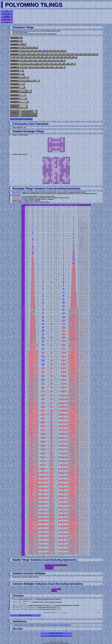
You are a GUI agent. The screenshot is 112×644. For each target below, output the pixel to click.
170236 (51, 457)
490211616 (43, 465)
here (55, 34)
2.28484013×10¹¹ (63, 414)
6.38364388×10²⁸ (74, 475)
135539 (33, 292)
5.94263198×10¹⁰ (33, 359)
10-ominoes (14, 71)
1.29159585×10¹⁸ (33, 465)
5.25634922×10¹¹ (33, 374)
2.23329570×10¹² (43, 515)
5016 (43, 345)
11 (33, 241)
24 (63, 279)
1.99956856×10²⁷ (74, 461)
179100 (51, 453)
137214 (33, 291)
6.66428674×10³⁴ (74, 528)
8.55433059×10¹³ (33, 403)
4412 (43, 356)
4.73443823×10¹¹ (33, 370)
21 (33, 251)
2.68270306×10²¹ (33, 511)
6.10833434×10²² (74, 420)
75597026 (74, 299)
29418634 (43, 438)
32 (43, 289)
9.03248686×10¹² (43, 526)
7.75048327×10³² (74, 511)
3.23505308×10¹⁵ (33, 426)
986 (51, 388)
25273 (33, 285)
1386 (74, 258)
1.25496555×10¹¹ (33, 360)
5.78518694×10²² (33, 530)
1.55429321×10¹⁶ (33, 436)
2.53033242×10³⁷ (74, 552)
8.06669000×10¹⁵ (74, 359)
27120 (51, 422)
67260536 (43, 446)
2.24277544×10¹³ (33, 397)
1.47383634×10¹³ (43, 530)
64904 (51, 438)
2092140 (51, 536)
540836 (51, 469)
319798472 (63, 388)
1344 (51, 395)
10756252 (51, 511)
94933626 (51, 538)
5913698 (51, 504)
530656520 (74, 306)
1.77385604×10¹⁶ (33, 438)
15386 (33, 277)
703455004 (33, 347)
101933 (74, 275)
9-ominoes (14, 67)
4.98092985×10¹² (63, 434)
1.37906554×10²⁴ (33, 550)
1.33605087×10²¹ (33, 508)
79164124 (43, 449)
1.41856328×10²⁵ (74, 442)
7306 (51, 475)
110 (74, 244)
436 (51, 448)
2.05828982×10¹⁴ (63, 457)
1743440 (33, 311)
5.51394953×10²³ (33, 544)
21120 (43, 372)
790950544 (33, 343)
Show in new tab (19, 119)
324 (33, 267)
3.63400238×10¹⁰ (63, 403)
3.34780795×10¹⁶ (33, 442)
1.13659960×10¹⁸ (74, 378)
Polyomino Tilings (7, 19)
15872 (33, 287)
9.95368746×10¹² (33, 391)
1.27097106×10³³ (74, 513)
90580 (51, 502)
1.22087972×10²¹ (63, 553)
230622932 (51, 549)
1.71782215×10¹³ (63, 442)
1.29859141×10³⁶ (74, 540)
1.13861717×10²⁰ (33, 492)
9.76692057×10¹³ (74, 341)
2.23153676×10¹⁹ (33, 483)
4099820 (51, 544)
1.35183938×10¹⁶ (74, 360)
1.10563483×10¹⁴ (63, 453)
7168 (63, 317)
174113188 (51, 546)
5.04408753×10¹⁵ (74, 357)
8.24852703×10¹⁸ (63, 522)
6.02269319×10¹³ (33, 401)
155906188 (43, 453)
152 (43, 303)
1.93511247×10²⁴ (33, 552)
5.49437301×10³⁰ (74, 492)
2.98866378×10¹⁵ (74, 355)
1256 (33, 273)
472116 (43, 403)
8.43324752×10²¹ (74, 413)
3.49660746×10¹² (43, 519)
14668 (51, 426)
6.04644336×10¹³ (43, 542)
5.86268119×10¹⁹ (33, 488)
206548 (43, 395)
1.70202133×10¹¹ (33, 366)
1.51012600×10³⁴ (74, 522)
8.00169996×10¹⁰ (43, 488)
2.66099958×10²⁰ (74, 399)
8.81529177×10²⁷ (74, 467)
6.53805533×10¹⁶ (33, 446)
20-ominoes (14, 91)
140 (43, 309)
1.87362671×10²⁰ (63, 542)
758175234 (74, 308)
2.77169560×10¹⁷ (33, 455)
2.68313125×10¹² (63, 430)
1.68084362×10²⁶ (74, 451)
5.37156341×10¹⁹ (63, 534)
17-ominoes (14, 84)
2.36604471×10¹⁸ (63, 515)
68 (43, 313)
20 (43, 299)
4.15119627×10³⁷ (74, 553)
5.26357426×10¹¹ (43, 504)
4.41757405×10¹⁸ (63, 519)
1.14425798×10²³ (33, 534)
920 (33, 272)
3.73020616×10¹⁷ (33, 457)
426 (63, 299)
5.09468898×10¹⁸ (74, 384)
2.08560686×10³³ (74, 515)
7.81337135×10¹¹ (63, 422)
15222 (51, 414)
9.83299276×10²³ (33, 548)
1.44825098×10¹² (63, 426)
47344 (51, 494)
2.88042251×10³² (74, 508)
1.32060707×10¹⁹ (33, 479)
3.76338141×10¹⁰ (33, 353)
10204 (43, 364)
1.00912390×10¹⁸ (33, 463)
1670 (51, 459)
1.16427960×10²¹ (74, 405)
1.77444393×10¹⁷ (33, 451)
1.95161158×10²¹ (33, 509)
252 (51, 372)
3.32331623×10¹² (33, 384)
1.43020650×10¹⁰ (74, 310)
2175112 (74, 287)
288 (33, 265)
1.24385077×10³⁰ (74, 486)
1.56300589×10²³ (33, 536)
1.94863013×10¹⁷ (63, 500)
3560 (33, 270)
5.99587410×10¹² (33, 386)
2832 (63, 309)
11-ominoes (14, 74)
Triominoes (14, 44)
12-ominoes (14, 77)
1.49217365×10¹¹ (74, 319)
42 (51, 309)
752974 (51, 524)
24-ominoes (14, 95)
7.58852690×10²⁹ (74, 484)
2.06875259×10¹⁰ (74, 312)
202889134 (74, 303)
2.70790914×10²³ (74, 426)
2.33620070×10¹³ (43, 534)
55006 (63, 331)
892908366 (43, 469)
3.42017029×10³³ (74, 517)
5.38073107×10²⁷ (74, 465)
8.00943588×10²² (33, 532)
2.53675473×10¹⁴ (43, 553)
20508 (43, 360)
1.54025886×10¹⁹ (63, 526)
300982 (51, 461)
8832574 (51, 508)
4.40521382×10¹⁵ (33, 428)
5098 (51, 411)
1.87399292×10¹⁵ (74, 353)
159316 (43, 384)
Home (7, 11)
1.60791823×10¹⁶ (63, 484)
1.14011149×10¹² (33, 376)
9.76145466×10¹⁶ (74, 368)
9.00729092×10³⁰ (74, 494)
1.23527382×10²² (33, 520)
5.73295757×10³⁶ (74, 546)
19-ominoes (14, 87)
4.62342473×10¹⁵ (63, 477)
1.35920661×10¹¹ (43, 492)
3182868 (33, 317)
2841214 (63, 356)
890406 (51, 477)
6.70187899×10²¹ (33, 517)
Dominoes (14, 41)
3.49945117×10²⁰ (63, 546)
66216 (51, 498)
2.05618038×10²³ (33, 538)
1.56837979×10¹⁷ (74, 370)
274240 (63, 341)
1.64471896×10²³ (74, 424)
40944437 (33, 327)
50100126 (33, 332)
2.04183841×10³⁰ (74, 488)
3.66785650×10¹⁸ (33, 471)
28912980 (74, 296)
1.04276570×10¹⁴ (33, 407)
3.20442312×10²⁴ (74, 436)
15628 (74, 270)
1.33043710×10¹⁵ (63, 469)
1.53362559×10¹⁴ (74, 343)
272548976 (33, 336)
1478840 (51, 532)
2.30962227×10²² (33, 524)
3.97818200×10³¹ (74, 500)
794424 (74, 284)
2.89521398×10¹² (74, 329)
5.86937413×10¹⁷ (33, 459)
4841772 (51, 500)
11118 (51, 407)
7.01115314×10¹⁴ (74, 349)
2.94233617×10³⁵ (74, 534)
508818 (63, 345)
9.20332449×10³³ (74, 520)
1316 (33, 261)
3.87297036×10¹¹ (33, 368)
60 (51, 349)
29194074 (63, 372)
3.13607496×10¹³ (33, 399)
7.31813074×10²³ (33, 546)
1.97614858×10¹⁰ (63, 399)
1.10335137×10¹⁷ (33, 450)
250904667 (33, 338)
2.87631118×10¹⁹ (63, 530)
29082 (51, 434)
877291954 (33, 349)
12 (74, 234)
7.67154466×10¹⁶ (33, 448)
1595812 (51, 484)
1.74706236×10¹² (33, 378)
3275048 (51, 496)
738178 (33, 304)
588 (43, 334)
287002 (51, 465)
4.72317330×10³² (74, 509)
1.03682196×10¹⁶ (33, 434)
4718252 (33, 319)
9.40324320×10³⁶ (74, 548)
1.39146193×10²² (74, 414)
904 (43, 341)
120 (74, 253)
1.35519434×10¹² (43, 511)
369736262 (43, 461)
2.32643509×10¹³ (33, 395)
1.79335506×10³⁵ (74, 532)
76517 (33, 296)
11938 (33, 282)
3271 (74, 261)
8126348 (51, 551)
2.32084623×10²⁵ (74, 444)
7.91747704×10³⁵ (74, 538)
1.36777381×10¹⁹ (74, 388)
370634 (51, 517)
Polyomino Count (7, 14)
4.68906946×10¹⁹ (33, 486)
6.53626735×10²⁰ (63, 550)
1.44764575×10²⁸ (74, 469)
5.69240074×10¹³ (74, 339)
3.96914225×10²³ (33, 542)
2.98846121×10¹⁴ (33, 411)
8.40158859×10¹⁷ (33, 461)
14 (33, 250)
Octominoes (14, 64)
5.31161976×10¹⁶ (33, 444)
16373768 (63, 368)
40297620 (74, 297)
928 (74, 260)
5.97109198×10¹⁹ (74, 393)
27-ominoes (14, 98)
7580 (74, 265)
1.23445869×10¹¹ (63, 411)
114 (74, 248)
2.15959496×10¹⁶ (33, 440)
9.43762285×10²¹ (33, 519)
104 (43, 321)
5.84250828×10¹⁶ (74, 366)
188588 (51, 509)
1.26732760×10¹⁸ (63, 511)
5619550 (74, 291)
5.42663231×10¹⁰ (43, 484)
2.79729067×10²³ (33, 540)
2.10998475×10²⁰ (33, 496)
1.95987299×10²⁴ (74, 434)
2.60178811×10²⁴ (33, 553)
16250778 (33, 321)
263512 (51, 513)
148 (33, 260)
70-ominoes (14, 113)
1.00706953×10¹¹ (74, 317)
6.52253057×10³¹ (74, 502)
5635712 (43, 426)
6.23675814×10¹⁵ (33, 432)
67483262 (51, 534)
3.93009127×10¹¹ (33, 372)
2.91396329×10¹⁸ (33, 469)
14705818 (33, 326)
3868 (51, 391)
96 (51, 317)
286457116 (33, 341)
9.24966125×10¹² (63, 438)
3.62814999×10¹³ (74, 338)
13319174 (43, 430)
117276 (51, 446)
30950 (51, 490)
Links (7, 22)
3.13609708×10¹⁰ (43, 481)
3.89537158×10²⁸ (74, 473)
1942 (51, 376)
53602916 (63, 376)
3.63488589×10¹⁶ (74, 364)
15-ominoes (14, 81)
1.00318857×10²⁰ (63, 538)
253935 (33, 303)
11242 (63, 321)
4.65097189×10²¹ (33, 515)
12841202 (33, 324)
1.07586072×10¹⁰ (63, 395)
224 (43, 327)
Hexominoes (14, 54)
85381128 (33, 329)
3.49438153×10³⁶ (74, 544)
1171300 (33, 308)
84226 (43, 376)
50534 (33, 284)
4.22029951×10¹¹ (63, 418)
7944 (51, 418)
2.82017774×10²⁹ (74, 481)
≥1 (81, 227)
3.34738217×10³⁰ (74, 490)
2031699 (33, 306)
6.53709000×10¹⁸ (33, 475)
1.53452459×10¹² (33, 380)
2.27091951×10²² (74, 416)
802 (51, 451)
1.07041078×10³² (74, 504)
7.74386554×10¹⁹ (33, 490)
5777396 (51, 548)
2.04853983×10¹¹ (43, 496)
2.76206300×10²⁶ (74, 453)
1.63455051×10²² (33, 522)
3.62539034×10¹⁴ (33, 415)
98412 (43, 388)
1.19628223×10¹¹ (33, 362)
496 (51, 353)
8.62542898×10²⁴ (74, 440)
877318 (33, 309)
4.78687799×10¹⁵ (33, 430)
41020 (74, 273)
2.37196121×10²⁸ (74, 471)
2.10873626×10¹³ (74, 336)
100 (33, 253)
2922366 (51, 540)
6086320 (43, 422)
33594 (63, 327)
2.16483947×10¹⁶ (74, 362)
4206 (33, 279)
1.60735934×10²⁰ (74, 397)
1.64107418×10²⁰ (33, 494)
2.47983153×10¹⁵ (63, 473)
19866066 (51, 519)
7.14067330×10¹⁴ (63, 465)
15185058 (74, 294)
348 (51, 444)
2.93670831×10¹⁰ (33, 357)
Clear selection (28, 119)
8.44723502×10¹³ (33, 405)
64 (33, 246)
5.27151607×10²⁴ (74, 438)
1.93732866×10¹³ (33, 393)
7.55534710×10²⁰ (33, 504)
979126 (51, 481)
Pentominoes (14, 51)
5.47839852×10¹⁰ (74, 315)
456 (43, 317)
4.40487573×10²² (33, 528)
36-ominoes (14, 102)
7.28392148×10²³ (74, 430)
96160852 (63, 380)
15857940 (51, 515)
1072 (63, 306)
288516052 (74, 304)
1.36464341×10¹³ (74, 334)
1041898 (51, 528)
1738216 (51, 488)
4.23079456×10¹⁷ (74, 374)
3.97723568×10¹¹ (74, 322)
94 (33, 258)
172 (63, 292)
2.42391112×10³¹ (74, 498)
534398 (51, 473)
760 (43, 324)
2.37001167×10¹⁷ (33, 453)
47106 (51, 442)
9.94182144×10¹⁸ (33, 477)
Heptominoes (14, 61)
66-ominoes (14, 106)
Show (12, 119)
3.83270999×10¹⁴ (63, 461)
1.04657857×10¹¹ (33, 364)
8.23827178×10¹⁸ (74, 386)
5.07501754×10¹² (74, 331)
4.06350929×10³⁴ (74, 526)
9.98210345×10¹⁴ (33, 418)
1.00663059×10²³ (74, 422)
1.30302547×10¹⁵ (33, 422)
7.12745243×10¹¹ (74, 324)
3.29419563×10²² (33, 526)
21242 (63, 324)
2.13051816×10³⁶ (74, 542)
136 (51, 364)
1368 (51, 455)
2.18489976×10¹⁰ (43, 477)
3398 (63, 313)
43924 (43, 380)
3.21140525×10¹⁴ (33, 413)
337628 (43, 391)
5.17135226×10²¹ (74, 411)
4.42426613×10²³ (74, 428)
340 (51, 338)
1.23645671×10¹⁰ (43, 473)
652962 (43, 399)
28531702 (51, 522)
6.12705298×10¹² (33, 389)
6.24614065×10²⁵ (74, 448)
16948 (74, 268)
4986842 (63, 360)
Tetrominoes (14, 48)
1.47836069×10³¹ (74, 496)
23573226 (33, 322)
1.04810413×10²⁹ (74, 477)
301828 (74, 280)
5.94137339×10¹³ (63, 449)
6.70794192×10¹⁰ (63, 407)
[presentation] (15, 599)
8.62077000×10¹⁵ (63, 481)
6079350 (33, 313)
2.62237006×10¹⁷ (74, 372)
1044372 (43, 411)
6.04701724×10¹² (33, 388)
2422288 (43, 418)
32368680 (43, 442)
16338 (51, 482)
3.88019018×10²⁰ (33, 500)
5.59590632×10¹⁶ (63, 492)
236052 (33, 301)
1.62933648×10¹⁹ (33, 481)
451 (33, 255)
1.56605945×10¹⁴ (43, 550)
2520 (43, 349)
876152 (63, 349)
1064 (51, 360)
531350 (51, 520)
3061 (33, 268)
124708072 (51, 542)
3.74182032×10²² (74, 418)
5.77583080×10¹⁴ (33, 417)
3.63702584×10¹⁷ (63, 504)
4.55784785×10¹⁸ (33, 473)
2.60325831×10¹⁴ (74, 345)
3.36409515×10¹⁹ (33, 484)
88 (51, 432)
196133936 (43, 457)
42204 (43, 368)
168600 (63, 338)
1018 (63, 303)
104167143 (33, 334)
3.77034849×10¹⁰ (74, 313)
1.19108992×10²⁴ (74, 432)
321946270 (51, 553)
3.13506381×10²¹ (74, 409)
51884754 (51, 530)
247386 (74, 279)
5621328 (33, 315)
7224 (51, 399)
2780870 (51, 492)
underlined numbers (24, 202)
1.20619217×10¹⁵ (33, 420)
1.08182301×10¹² (74, 326)
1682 (74, 263)
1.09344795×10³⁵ (74, 530)
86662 (51, 449)
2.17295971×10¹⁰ (33, 351)
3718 (51, 467)
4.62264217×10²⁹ (74, 483)
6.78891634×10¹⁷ (63, 508)
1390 (43, 331)
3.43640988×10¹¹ (43, 500)
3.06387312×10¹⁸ (74, 382)
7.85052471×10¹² (74, 332)
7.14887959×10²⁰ (74, 403)
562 (33, 263)
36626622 (51, 526)
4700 (33, 280)
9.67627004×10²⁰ (33, 506)
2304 (51, 463)
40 (51, 424)
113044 (74, 277)
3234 (43, 338)
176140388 (63, 384)
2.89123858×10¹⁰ (33, 355)
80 (63, 282)
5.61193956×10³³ (74, 519)
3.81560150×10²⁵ (74, 446)
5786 (74, 267)
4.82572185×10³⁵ (74, 536)
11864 (43, 353)
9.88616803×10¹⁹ (74, 395)
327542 (33, 297)
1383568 (43, 407)
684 (74, 255)
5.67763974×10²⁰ (33, 502)
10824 (51, 479)
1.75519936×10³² (74, 506)
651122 (74, 282)
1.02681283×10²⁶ (74, 450)
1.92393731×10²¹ (74, 407)
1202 (51, 368)
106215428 (74, 301)
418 (51, 345)
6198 (33, 275)
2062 (51, 403)
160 (51, 324)
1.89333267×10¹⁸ (74, 380)
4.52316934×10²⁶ (74, 455)
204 (51, 380)
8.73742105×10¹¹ (43, 508)
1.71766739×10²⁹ (74, 479)
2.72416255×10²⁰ (33, 498)
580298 (33, 299)
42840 (74, 272)
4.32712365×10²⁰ (74, 401)
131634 (51, 506)
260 (51, 440)
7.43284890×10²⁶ (74, 457)
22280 (51, 486)
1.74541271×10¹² (33, 382)
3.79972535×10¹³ (43, 538)
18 (74, 238)
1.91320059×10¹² (74, 327)
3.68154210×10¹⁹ (74, 392)
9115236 (63, 364)
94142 (63, 334)
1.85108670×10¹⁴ (33, 409)
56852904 (33, 331)
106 (33, 248)
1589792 (74, 285)
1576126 (63, 353)
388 (63, 296)
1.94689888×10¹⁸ (33, 467)
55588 (33, 294)
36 (33, 239)
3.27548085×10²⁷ (74, 463)
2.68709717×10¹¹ (74, 321)
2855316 (43, 414)
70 (63, 285)
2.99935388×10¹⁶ (63, 488)
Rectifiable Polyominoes (7, 17)
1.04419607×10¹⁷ (63, 496)
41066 (51, 430)
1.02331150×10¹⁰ (33, 345)
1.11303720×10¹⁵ (74, 351)
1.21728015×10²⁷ (74, 459)
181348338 (33, 339)
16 (33, 232)
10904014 (74, 292)
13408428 (43, 434)
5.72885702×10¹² (43, 522)
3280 (51, 384)
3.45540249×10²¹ (33, 513)
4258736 (74, 289)
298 (74, 251)
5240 (51, 471)
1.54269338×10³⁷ (74, 550)
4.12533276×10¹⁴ (74, 347)
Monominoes (14, 38)
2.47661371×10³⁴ (74, 524)
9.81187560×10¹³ (43, 546)
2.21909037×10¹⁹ (74, 390)
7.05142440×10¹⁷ (74, 376)
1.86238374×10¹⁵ (33, 424)
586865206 (63, 391)
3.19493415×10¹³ (63, 446)
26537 (33, 289)
